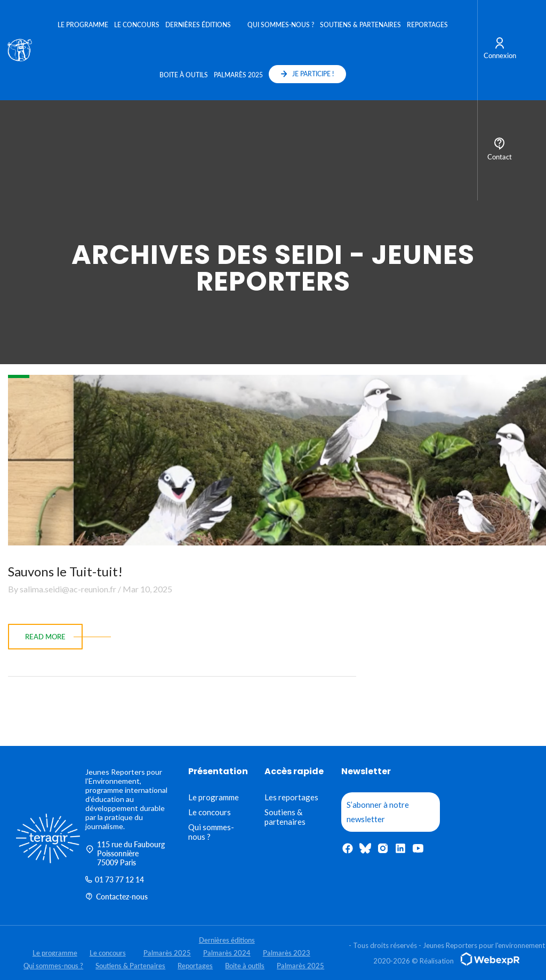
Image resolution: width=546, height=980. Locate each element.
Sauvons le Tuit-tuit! (65, 571)
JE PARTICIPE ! (308, 74)
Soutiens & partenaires (285, 817)
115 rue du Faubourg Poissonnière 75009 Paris (125, 853)
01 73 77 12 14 (115, 879)
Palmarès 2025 (238, 75)
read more (45, 637)
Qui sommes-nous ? (281, 25)
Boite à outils (184, 75)
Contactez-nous (117, 897)
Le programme (83, 25)
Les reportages (291, 797)
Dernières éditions (198, 25)
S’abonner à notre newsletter (378, 812)
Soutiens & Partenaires (360, 25)
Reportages (427, 25)
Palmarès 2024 (227, 953)
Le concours (137, 25)
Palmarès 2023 (287, 953)
